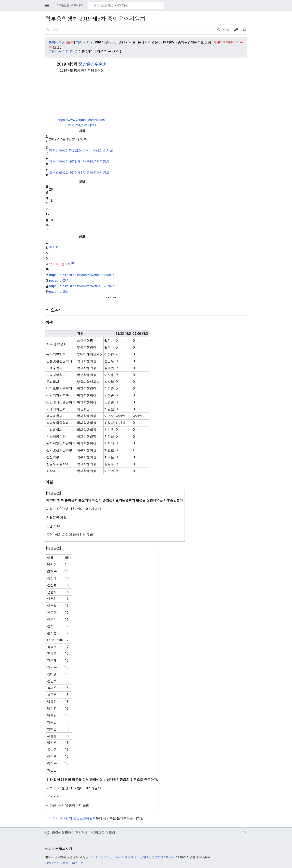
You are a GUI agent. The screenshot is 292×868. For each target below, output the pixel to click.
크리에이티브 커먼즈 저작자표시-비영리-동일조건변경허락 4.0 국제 (132, 857)
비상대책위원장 (224, 42)
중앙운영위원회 (93, 64)
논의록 (66, 264)
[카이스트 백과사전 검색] (126, 5)
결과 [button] (55, 309)
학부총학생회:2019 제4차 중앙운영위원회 (79, 161)
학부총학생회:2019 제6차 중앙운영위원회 (79, 173)
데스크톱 (78, 863)
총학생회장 (60, 833)
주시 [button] (226, 30)
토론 (70, 42)
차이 (53, 51)
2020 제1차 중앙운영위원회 (76, 818)
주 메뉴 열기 (48, 7)
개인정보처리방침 (57, 863)
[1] (72, 263)
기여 (79, 42)
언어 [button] (55, 30)
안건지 (54, 247)
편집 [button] (243, 30)
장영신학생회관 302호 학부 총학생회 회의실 (81, 151)
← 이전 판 (65, 51)
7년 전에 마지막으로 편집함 (95, 833)
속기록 (54, 264)
